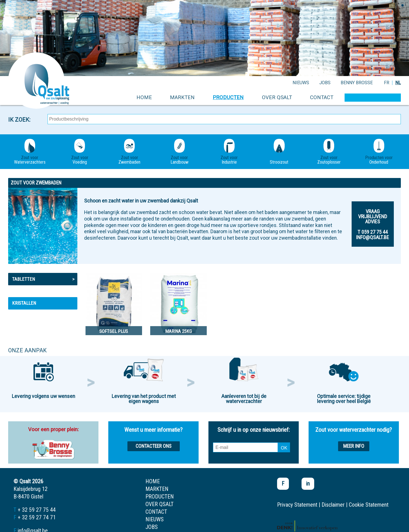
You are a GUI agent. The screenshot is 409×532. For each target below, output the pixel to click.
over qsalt (277, 97)
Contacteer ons (153, 446)
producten (228, 97)
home (144, 97)
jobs (325, 83)
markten (182, 97)
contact (322, 97)
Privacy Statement (297, 505)
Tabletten (43, 279)
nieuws (301, 83)
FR (387, 83)
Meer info (354, 446)
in (308, 484)
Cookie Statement (369, 505)
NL (398, 83)
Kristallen (24, 303)
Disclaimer (333, 505)
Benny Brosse (357, 83)
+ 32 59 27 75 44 (37, 510)
